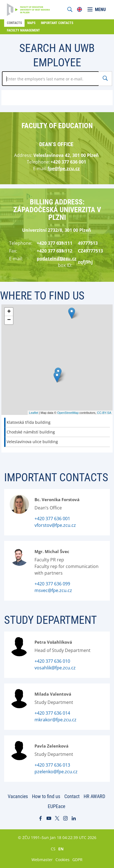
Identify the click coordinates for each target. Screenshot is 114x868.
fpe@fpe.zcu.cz (64, 169)
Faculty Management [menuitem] (23, 30)
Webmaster (42, 860)
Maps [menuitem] (31, 23)
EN (61, 849)
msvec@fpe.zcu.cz (53, 590)
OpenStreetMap (68, 413)
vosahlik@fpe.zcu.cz (55, 668)
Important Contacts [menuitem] (57, 23)
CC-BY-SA (104, 413)
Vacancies (18, 796)
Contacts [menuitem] (14, 23)
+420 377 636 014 (52, 713)
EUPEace (56, 806)
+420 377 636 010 (52, 661)
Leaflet (34, 413)
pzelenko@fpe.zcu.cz (56, 772)
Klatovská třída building (29, 422)
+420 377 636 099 (52, 584)
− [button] (9, 320)
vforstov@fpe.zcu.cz (55, 525)
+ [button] (9, 312)
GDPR (77, 860)
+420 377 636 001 (52, 519)
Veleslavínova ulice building (32, 442)
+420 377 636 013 (52, 765)
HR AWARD (94, 796)
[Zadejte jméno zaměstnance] (51, 79)
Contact (72, 796)
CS (53, 849)
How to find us (46, 796)
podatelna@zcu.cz (57, 259)
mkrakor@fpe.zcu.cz (55, 720)
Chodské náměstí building (31, 432)
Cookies (63, 860)
